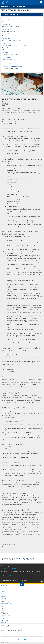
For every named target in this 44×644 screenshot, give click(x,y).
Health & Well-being (14, 571)
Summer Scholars (7, 43)
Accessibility (23, 643)
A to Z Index (4, 622)
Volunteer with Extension (9, 38)
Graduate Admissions (6, 605)
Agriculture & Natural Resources (14, 7)
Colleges (3, 607)
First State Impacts (8, 34)
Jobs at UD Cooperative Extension (12, 67)
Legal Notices (18, 643)
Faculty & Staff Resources (7, 577)
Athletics (3, 593)
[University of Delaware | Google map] (22, 630)
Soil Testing (5, 53)
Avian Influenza (6, 62)
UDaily (2, 595)
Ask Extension (4, 571)
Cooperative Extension (10, 14)
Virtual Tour (4, 597)
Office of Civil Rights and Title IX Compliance (23, 560)
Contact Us (4, 628)
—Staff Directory (7, 29)
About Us (3, 591)
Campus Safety (4, 620)
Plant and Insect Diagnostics (10, 48)
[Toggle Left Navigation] (42, 15)
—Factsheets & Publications (10, 20)
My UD (3, 619)
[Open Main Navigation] (41, 2)
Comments (13, 643)
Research (3, 610)
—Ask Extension (7, 24)
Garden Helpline (7, 57)
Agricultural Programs (25, 571)
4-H (32, 571)
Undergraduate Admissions (7, 603)
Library (3, 609)
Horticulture (38, 571)
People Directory (5, 617)
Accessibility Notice (5, 615)
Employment (4, 598)
